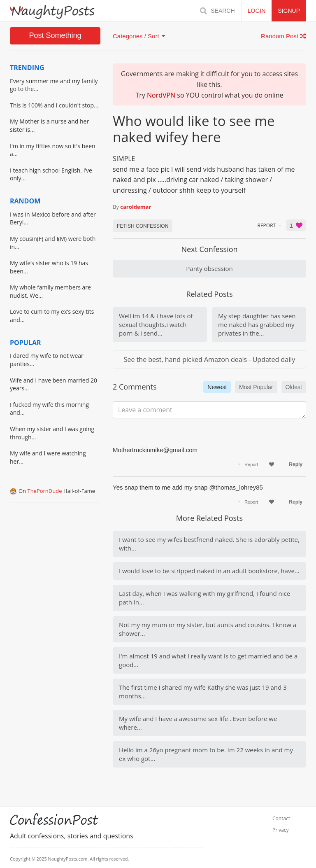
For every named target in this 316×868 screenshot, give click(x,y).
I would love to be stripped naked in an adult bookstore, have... (209, 571)
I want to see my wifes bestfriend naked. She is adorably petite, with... (209, 544)
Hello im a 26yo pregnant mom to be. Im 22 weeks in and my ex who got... (206, 754)
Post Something (55, 35)
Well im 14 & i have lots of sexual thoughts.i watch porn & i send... (156, 324)
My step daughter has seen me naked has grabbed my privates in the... (257, 324)
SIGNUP (289, 11)
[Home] (52, 12)
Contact (281, 819)
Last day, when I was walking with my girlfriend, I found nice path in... (204, 598)
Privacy (281, 830)
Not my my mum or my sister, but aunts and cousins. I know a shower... (208, 629)
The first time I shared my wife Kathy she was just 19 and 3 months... (203, 692)
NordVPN (161, 95)
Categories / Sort (139, 36)
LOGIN (257, 11)
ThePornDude (44, 491)
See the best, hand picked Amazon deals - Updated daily (209, 359)
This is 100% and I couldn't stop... (54, 105)
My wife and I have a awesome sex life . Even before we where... (198, 723)
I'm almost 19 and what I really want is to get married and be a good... (208, 660)
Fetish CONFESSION (143, 226)
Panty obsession (209, 268)
